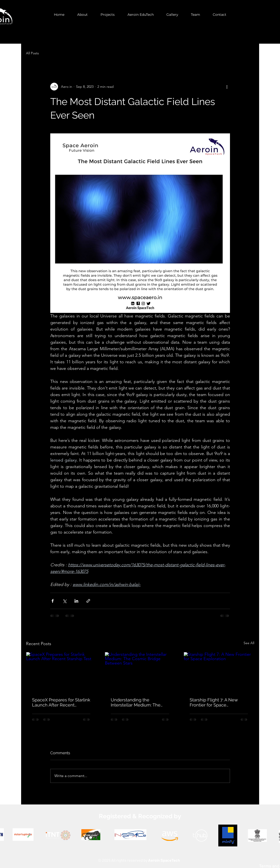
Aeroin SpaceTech (164, 860)
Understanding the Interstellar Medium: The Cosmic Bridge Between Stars (136, 702)
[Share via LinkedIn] (76, 601)
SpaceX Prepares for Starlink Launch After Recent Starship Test (61, 702)
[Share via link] (88, 601)
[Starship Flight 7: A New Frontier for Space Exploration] (219, 672)
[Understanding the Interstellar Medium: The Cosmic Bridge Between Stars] (140, 672)
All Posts (32, 53)
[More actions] (227, 87)
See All (249, 643)
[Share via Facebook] (53, 601)
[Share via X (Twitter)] (64, 601)
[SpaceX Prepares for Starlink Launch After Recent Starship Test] (61, 672)
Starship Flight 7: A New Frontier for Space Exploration (214, 702)
